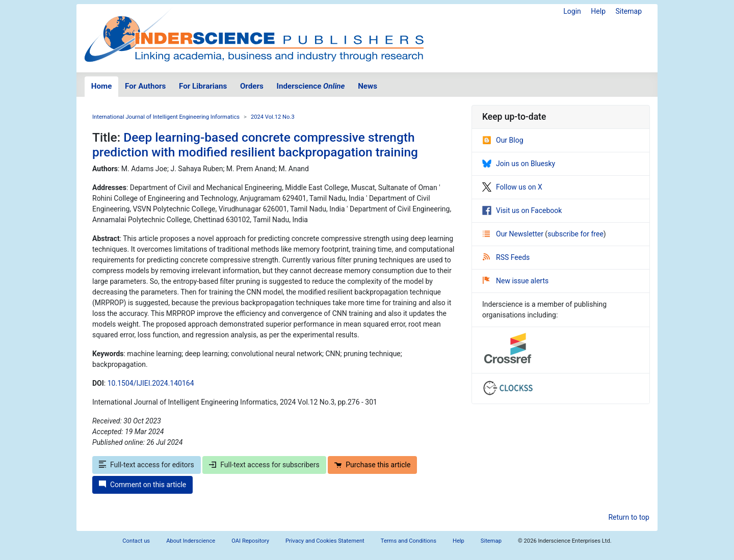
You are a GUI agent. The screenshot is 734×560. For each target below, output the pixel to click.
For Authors (145, 86)
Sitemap (629, 11)
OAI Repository (250, 541)
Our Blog (503, 140)
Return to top (629, 517)
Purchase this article (372, 465)
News (368, 86)
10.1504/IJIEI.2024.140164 (151, 383)
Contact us (136, 541)
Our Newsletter (514, 234)
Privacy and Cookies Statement (325, 541)
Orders (252, 86)
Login (572, 11)
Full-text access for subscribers (264, 465)
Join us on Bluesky (519, 164)
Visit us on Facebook (522, 210)
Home (102, 86)
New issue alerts (516, 281)
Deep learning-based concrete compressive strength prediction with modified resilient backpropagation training (255, 145)
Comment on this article (142, 485)
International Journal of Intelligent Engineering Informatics (166, 117)
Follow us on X (512, 187)
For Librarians (203, 86)
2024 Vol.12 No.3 (273, 117)
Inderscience (311, 86)
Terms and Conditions (409, 541)
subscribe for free (575, 234)
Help (598, 11)
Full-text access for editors (147, 465)
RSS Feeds (506, 257)
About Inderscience (191, 541)
